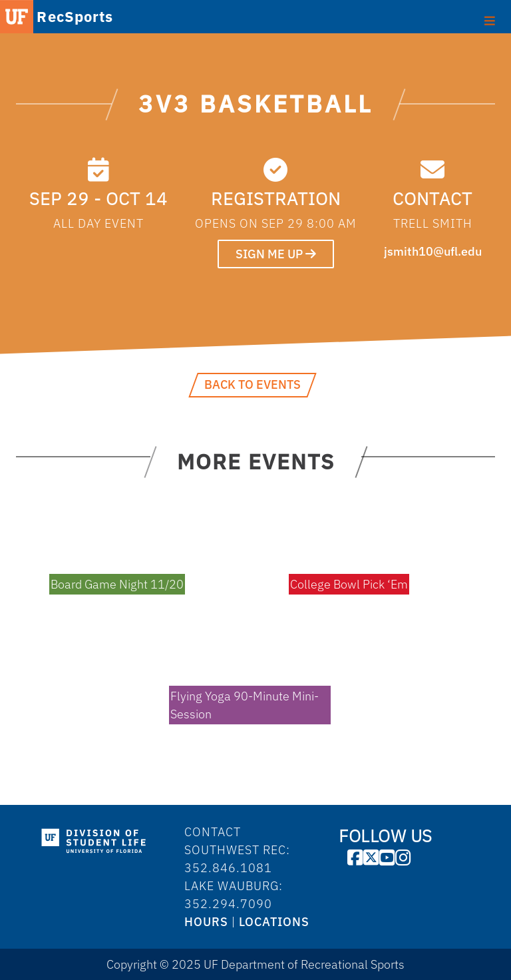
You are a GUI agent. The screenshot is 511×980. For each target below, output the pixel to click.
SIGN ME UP (276, 254)
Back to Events (253, 384)
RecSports (75, 17)
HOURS (206, 922)
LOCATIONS (274, 922)
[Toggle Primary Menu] (490, 19)
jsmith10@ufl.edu (433, 251)
